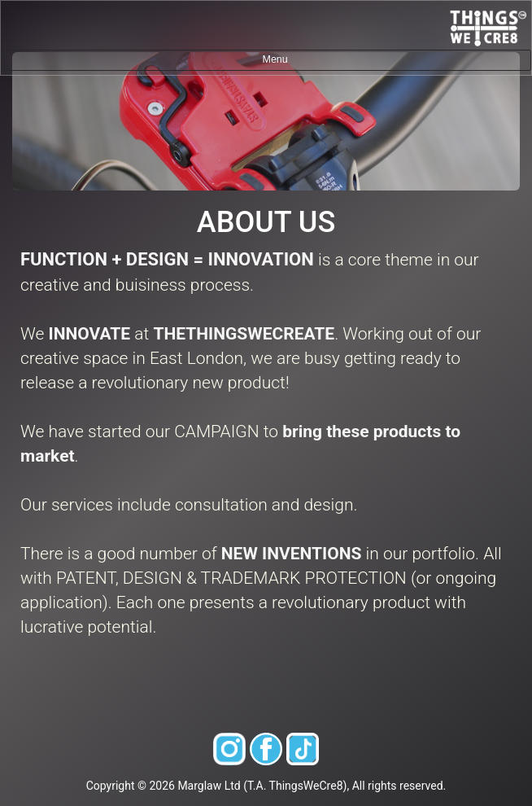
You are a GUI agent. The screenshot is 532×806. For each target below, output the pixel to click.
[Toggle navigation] (266, 60)
